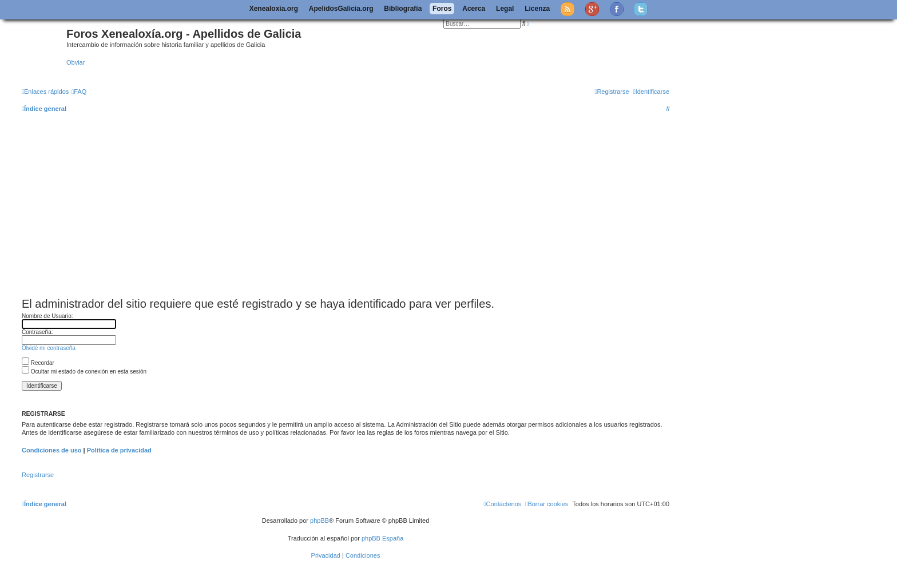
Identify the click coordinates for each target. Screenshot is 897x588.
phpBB (319, 521)
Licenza (537, 9)
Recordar (38, 363)
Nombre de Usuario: (47, 316)
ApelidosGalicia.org (341, 9)
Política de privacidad (119, 450)
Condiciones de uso (52, 450)
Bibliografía (403, 9)
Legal (505, 9)
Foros (442, 9)
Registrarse (38, 475)
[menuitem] (79, 92)
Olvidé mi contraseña (49, 348)
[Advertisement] (365, 208)
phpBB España (382, 538)
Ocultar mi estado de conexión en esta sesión (84, 372)
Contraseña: (37, 332)
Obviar (76, 62)
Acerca (474, 9)
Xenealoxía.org (274, 9)
